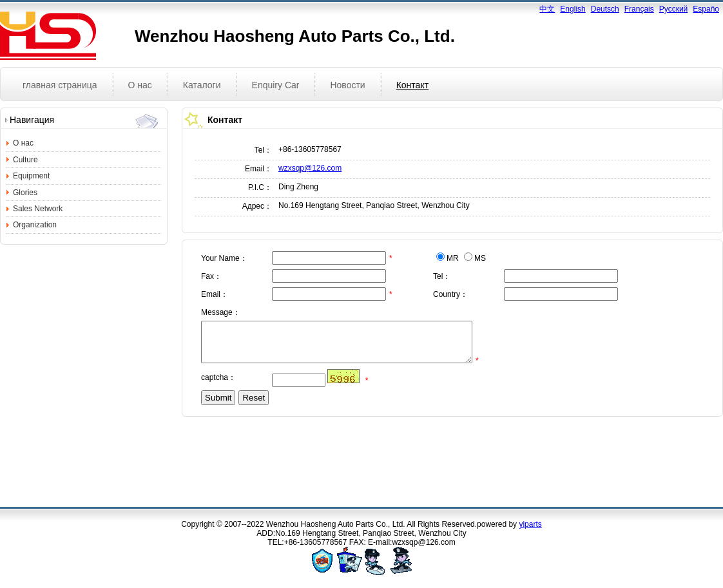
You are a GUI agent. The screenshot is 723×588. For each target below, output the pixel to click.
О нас (23, 143)
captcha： (218, 385)
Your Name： (224, 258)
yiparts (530, 524)
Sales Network (38, 209)
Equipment (31, 176)
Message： (221, 312)
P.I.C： (260, 187)
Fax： (211, 276)
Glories (25, 193)
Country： (450, 294)
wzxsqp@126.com (310, 168)
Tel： (263, 150)
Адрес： (257, 206)
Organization (35, 225)
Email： (258, 169)
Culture (25, 160)
